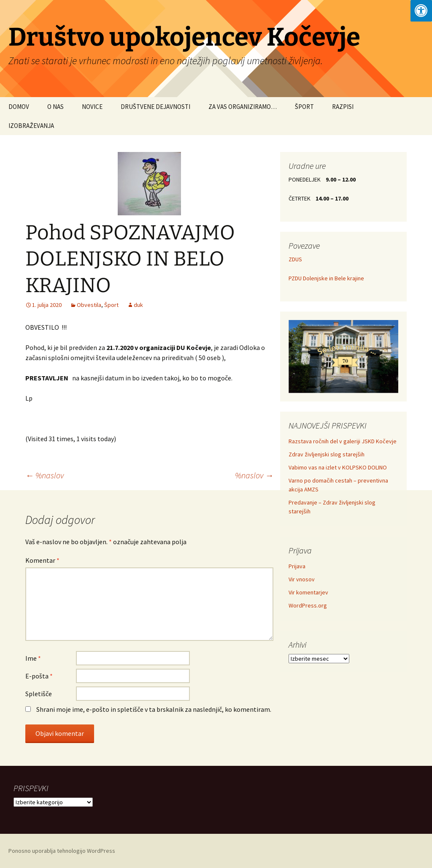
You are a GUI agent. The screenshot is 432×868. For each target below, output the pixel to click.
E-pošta (39, 676)
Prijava (297, 566)
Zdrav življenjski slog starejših (327, 454)
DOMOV (19, 107)
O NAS (55, 107)
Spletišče (39, 694)
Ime (33, 658)
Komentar (42, 560)
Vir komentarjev (308, 592)
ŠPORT (304, 107)
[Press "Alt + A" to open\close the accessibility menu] (421, 11)
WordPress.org (308, 605)
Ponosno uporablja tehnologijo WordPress (62, 851)
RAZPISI (343, 107)
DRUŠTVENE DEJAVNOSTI (155, 107)
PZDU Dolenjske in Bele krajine (326, 278)
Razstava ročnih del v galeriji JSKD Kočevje (343, 441)
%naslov (45, 475)
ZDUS (295, 259)
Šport (111, 305)
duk (138, 305)
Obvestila (89, 305)
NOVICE (92, 107)
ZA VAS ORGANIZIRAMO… (243, 107)
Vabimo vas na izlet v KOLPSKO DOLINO (338, 467)
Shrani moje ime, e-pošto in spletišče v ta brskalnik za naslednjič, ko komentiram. (154, 709)
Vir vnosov (302, 579)
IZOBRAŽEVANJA (31, 126)
